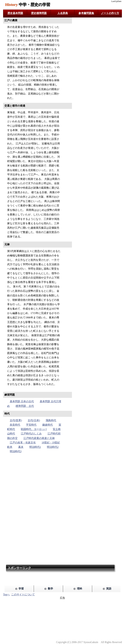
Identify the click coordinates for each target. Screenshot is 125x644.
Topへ (6, 594)
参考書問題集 (86, 13)
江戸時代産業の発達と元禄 (39, 438)
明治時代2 (53, 447)
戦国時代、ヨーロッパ (34, 429)
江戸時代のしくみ (31, 434)
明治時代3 (16, 451)
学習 (21, 589)
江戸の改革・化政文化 (23, 443)
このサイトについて (23, 594)
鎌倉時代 (48, 425)
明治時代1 (35, 447)
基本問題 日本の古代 (22, 401)
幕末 (21, 447)
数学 (50, 589)
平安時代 (31, 425)
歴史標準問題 (39, 13)
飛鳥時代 (51, 420)
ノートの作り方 (110, 13)
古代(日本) (34, 420)
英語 (109, 589)
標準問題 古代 (25, 406)
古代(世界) (16, 420)
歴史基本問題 (15, 13)
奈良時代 (15, 425)
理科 (80, 589)
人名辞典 (63, 13)
